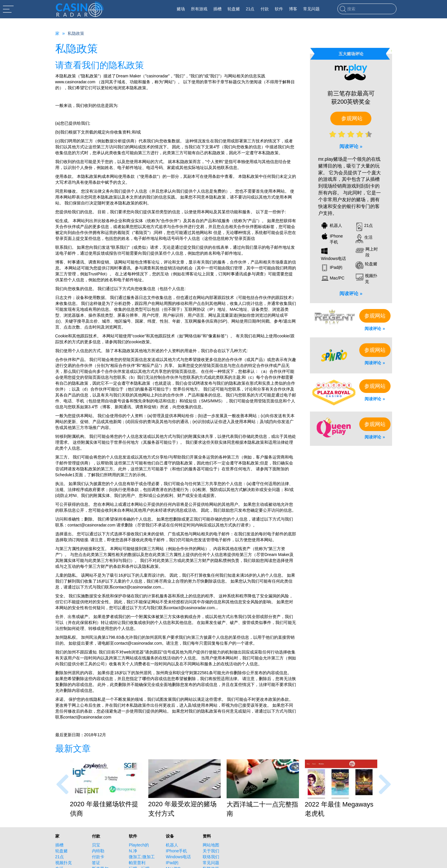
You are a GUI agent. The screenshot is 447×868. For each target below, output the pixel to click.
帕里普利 (137, 863)
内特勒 (98, 851)
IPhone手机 (176, 851)
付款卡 (98, 857)
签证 (96, 863)
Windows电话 (178, 857)
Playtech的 (139, 845)
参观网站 (352, 118)
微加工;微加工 (142, 857)
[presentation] (62, 784)
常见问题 (211, 863)
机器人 (172, 845)
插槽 (59, 845)
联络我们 (211, 857)
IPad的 (172, 863)
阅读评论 (349, 146)
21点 (60, 857)
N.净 (133, 851)
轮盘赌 (61, 851)
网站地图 (211, 845)
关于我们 (211, 851)
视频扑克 (64, 863)
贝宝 (96, 845)
